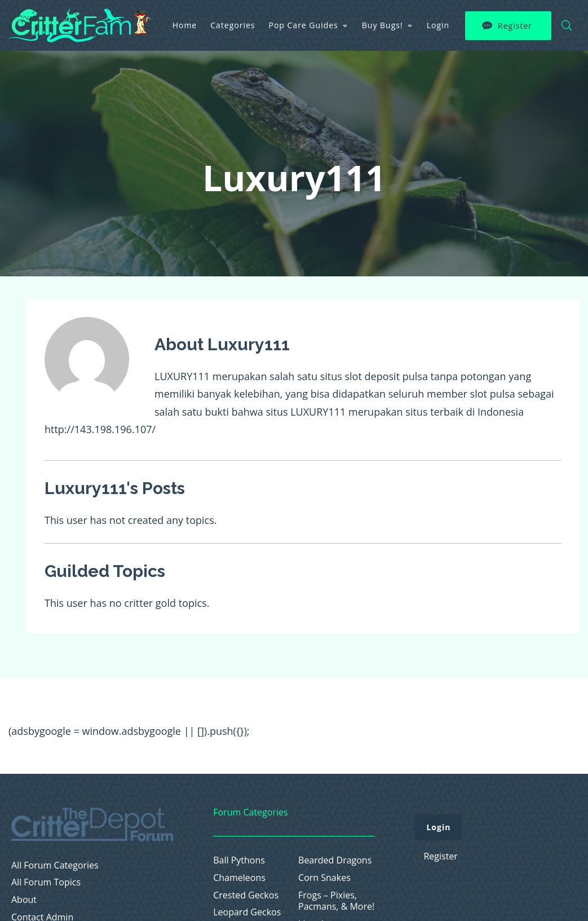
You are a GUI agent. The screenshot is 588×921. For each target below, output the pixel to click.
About (24, 900)
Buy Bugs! (383, 25)
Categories (233, 25)
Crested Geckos (246, 895)
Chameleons (239, 878)
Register (515, 26)
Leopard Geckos (247, 912)
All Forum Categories (55, 865)
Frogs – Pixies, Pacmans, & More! (336, 901)
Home (185, 25)
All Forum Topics (46, 882)
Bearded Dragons (335, 860)
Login (438, 25)
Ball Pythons (239, 860)
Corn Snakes (324, 878)
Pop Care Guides (304, 25)
